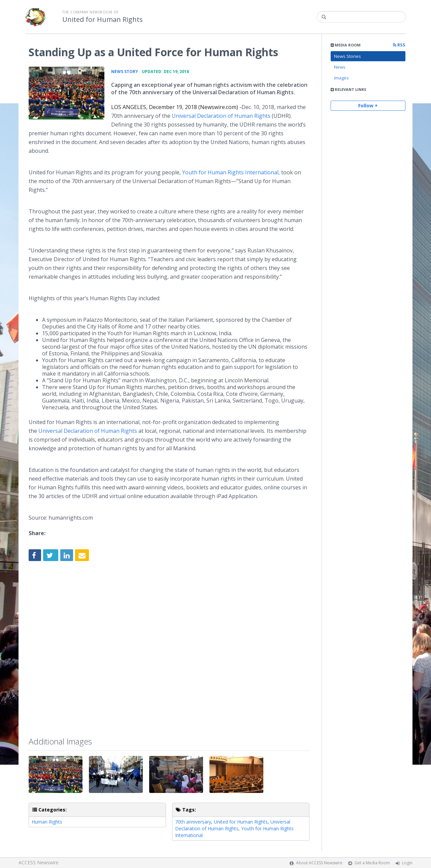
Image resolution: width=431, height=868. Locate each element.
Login (407, 863)
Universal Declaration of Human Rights (221, 116)
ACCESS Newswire (39, 862)
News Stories (347, 56)
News (340, 67)
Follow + (368, 106)
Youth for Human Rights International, (232, 172)
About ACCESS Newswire (319, 863)
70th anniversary (193, 822)
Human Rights (47, 822)
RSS (399, 45)
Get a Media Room (372, 863)
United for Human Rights (103, 20)
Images (341, 78)
